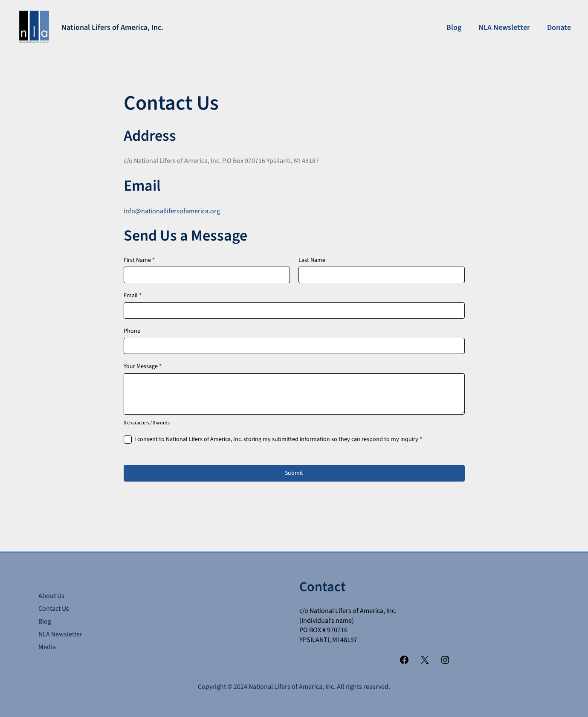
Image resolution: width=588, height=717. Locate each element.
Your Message (143, 367)
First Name (139, 260)
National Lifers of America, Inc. (112, 28)
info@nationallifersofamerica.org (172, 211)
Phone (132, 331)
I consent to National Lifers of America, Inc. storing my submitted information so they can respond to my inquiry (278, 440)
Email (133, 296)
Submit (294, 473)
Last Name (312, 260)
